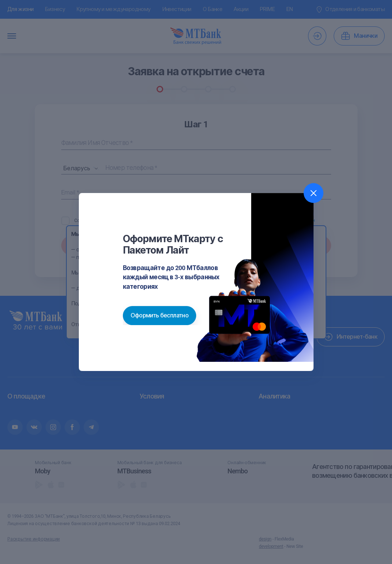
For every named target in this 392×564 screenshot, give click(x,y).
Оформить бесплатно (160, 315)
